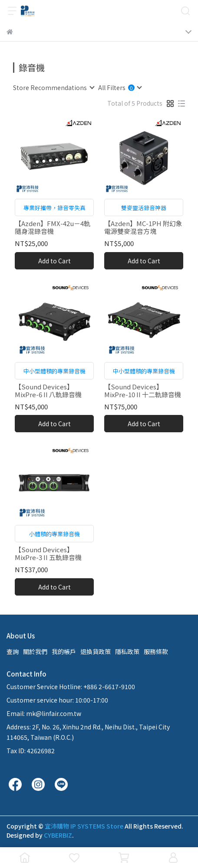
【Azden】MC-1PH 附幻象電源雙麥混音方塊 (143, 227)
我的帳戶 (64, 651)
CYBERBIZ (58, 835)
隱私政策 (127, 651)
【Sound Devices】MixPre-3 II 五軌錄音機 (48, 554)
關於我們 (35, 651)
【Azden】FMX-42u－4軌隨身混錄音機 (53, 227)
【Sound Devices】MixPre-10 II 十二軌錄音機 (143, 391)
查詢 (13, 651)
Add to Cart (54, 261)
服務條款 (156, 651)
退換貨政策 (96, 651)
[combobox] (53, 87)
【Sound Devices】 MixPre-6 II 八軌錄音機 (48, 391)
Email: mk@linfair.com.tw (44, 713)
